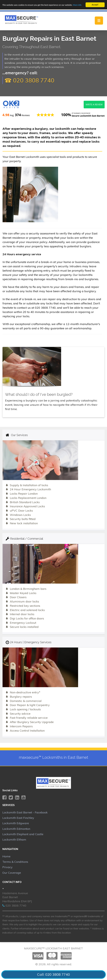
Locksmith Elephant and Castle (23, 834)
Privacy (7, 867)
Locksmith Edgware (16, 823)
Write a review (94, 104)
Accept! (95, 5)
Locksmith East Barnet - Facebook (25, 812)
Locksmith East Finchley (18, 818)
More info (77, 5)
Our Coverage (12, 873)
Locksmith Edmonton (16, 829)
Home (6, 856)
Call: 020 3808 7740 (54, 974)
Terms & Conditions (15, 862)
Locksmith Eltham (14, 840)
